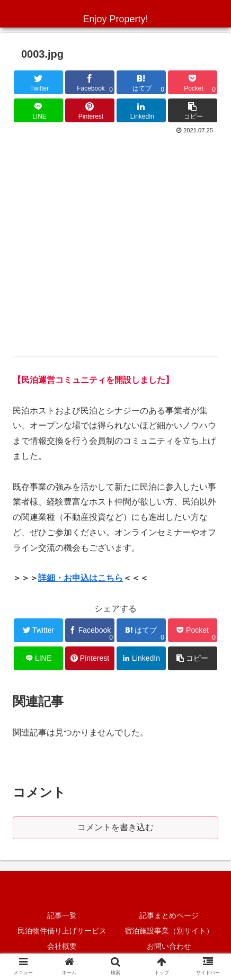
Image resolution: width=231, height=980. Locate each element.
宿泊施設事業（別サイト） (169, 931)
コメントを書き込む (115, 827)
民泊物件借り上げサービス (62, 931)
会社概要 (62, 946)
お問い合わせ (169, 946)
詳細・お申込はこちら (81, 578)
